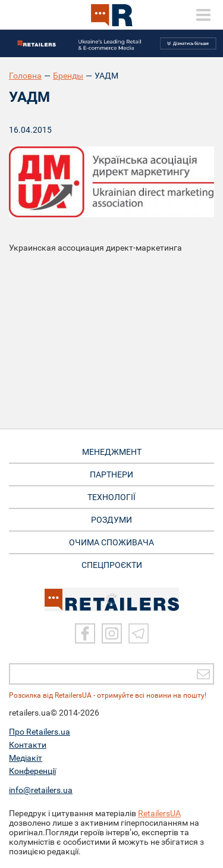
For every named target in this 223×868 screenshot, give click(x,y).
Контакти (28, 745)
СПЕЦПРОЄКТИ (112, 565)
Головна (25, 76)
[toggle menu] (203, 15)
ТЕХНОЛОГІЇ (111, 497)
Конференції (32, 771)
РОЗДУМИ (111, 520)
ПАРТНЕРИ (111, 474)
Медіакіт (26, 758)
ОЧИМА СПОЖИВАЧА (111, 542)
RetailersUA (159, 813)
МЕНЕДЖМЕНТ (112, 452)
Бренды (68, 76)
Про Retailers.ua (40, 732)
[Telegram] (139, 633)
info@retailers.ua (41, 790)
